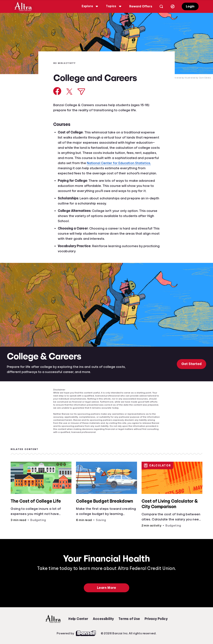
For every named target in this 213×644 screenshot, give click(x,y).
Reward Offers (141, 6)
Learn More (106, 588)
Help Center (78, 619)
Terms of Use (129, 619)
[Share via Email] (81, 92)
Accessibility (103, 619)
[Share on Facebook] (57, 91)
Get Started (191, 364)
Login (190, 6)
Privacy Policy (156, 619)
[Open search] (161, 6)
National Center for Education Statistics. (119, 163)
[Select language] (173, 6)
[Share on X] (69, 92)
